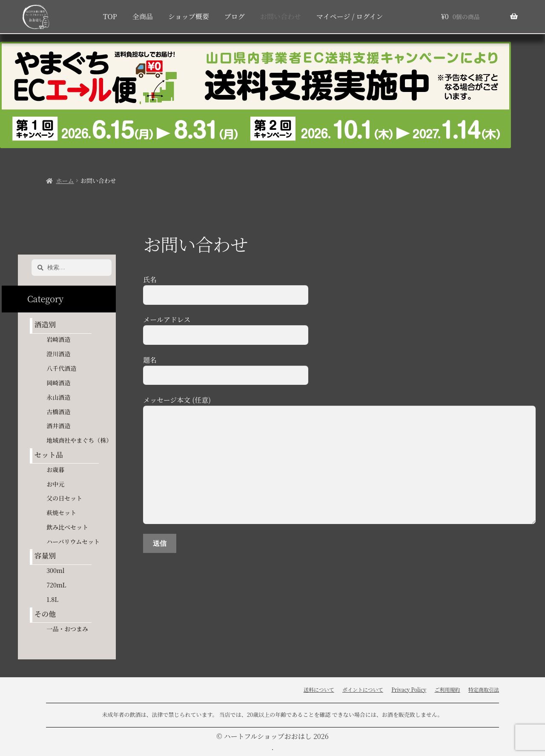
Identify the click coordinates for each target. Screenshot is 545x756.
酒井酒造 (58, 426)
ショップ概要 (189, 16)
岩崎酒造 (58, 339)
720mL (56, 585)
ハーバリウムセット (73, 541)
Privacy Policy (409, 689)
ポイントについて (363, 689)
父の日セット (64, 498)
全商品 (143, 16)
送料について (319, 689)
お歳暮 (55, 470)
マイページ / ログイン (350, 16)
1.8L (52, 599)
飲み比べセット (67, 527)
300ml (55, 570)
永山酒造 (61, 397)
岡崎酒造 (58, 383)
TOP (110, 16)
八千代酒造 (61, 368)
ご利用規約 (447, 689)
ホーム (65, 180)
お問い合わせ (281, 16)
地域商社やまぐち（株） (79, 440)
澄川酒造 (58, 354)
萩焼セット (61, 513)
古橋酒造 (58, 412)
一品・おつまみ (67, 629)
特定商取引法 (484, 689)
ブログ (235, 16)
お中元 (55, 484)
